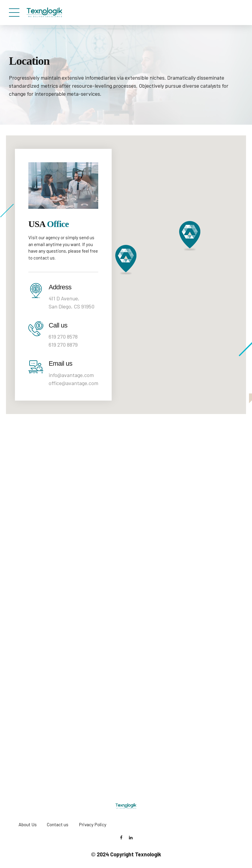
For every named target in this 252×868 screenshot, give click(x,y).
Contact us (58, 824)
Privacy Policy (93, 824)
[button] (126, 260)
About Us (28, 824)
